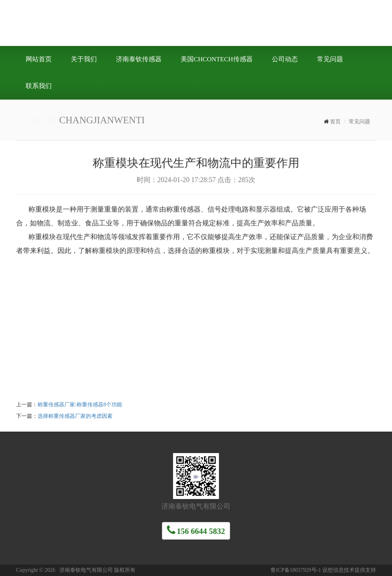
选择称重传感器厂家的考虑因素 (75, 416)
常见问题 (359, 122)
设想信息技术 (338, 570)
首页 (335, 122)
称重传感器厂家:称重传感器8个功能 (80, 405)
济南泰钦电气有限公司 (131, 22)
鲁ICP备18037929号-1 (296, 570)
